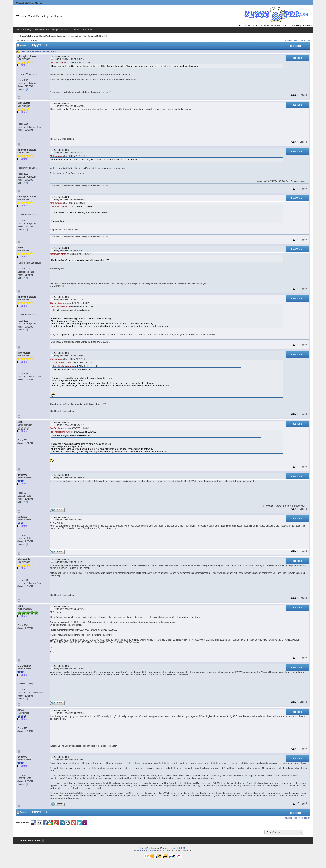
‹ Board (37, 841)
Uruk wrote (55, 359)
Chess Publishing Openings (52, 36)
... (30, 45)
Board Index (42, 30)
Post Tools (297, 58)
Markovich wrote (58, 62)
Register (59, 16)
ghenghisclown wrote (61, 307)
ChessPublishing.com (275, 26)
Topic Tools (295, 46)
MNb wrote (55, 156)
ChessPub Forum (28, 36)
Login (47, 16)
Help (55, 30)
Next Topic (304, 41)
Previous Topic (291, 41)
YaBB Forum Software (145, 851)
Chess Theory (23, 30)
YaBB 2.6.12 (179, 848)
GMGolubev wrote (59, 303)
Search (65, 30)
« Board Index (26, 841)
